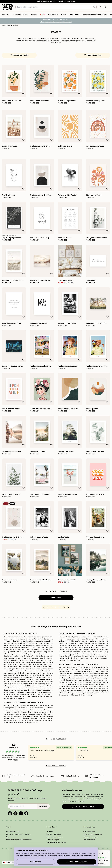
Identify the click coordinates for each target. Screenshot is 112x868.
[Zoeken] (95, 7)
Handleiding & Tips (13, 831)
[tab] (99, 7)
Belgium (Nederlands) (13, 862)
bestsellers (103, 689)
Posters (15, 26)
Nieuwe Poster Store (54, 834)
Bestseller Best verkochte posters (18, 834)
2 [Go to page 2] (52, 607)
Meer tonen (56, 598)
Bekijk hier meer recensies (56, 766)
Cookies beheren (89, 840)
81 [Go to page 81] (64, 607)
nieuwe (64, 691)
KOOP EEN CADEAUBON (83, 807)
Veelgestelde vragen (90, 837)
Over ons (50, 831)
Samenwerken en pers (54, 837)
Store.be (80, 660)
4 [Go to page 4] (59, 607)
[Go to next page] (68, 607)
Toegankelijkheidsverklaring (56, 842)
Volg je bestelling (89, 831)
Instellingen (35, 862)
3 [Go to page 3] (56, 607)
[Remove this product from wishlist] (23, 94)
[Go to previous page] (44, 607)
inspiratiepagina (71, 684)
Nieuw (8, 837)
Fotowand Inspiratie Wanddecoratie (19, 840)
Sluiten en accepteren (77, 862)
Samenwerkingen (53, 840)
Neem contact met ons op (93, 834)
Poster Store (6, 26)
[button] (101, 858)
